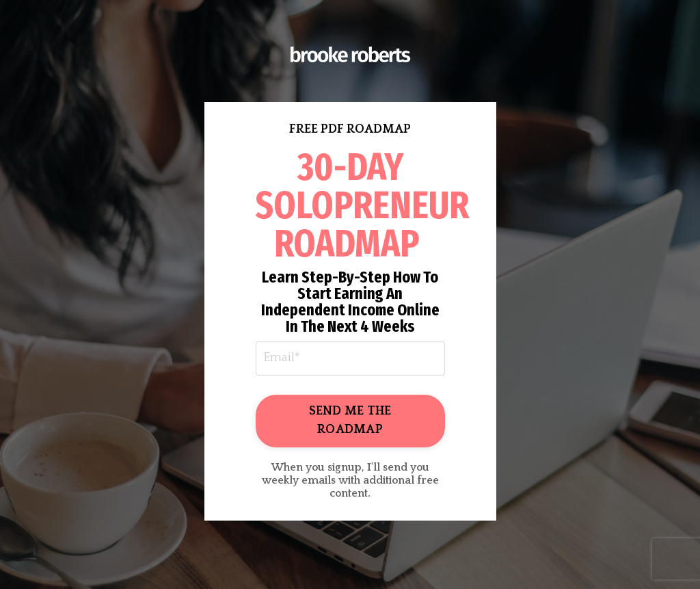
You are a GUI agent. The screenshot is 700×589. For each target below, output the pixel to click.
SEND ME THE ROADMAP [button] (350, 420)
